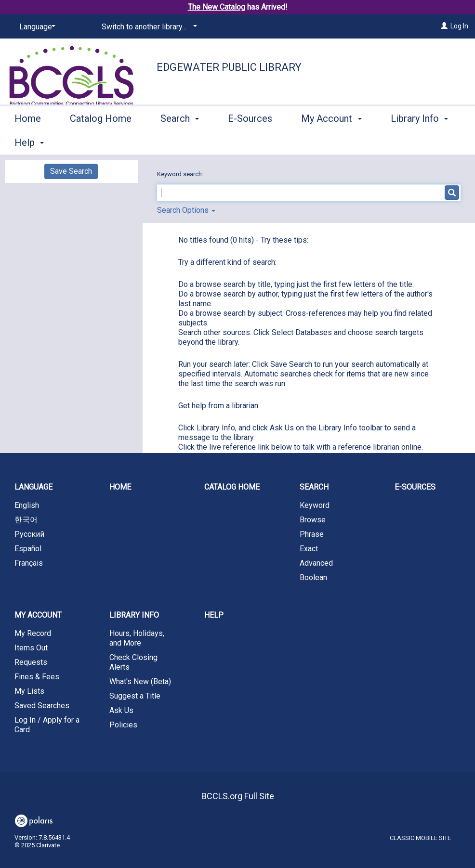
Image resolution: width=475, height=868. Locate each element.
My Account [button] (331, 141)
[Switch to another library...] (148, 27)
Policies (123, 725)
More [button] (410, 143)
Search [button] (180, 141)
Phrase (312, 534)
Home (28, 141)
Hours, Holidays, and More (137, 638)
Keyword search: (181, 174)
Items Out (31, 648)
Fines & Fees (37, 677)
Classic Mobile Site (420, 838)
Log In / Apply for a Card (47, 725)
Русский (29, 534)
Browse (313, 520)
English (27, 505)
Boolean (313, 577)
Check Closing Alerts (133, 662)
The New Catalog (217, 7)
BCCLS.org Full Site (238, 796)
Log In (459, 26)
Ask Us (121, 710)
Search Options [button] (186, 210)
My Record (33, 633)
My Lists (29, 691)
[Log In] (444, 26)
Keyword (315, 505)
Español (28, 549)
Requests (31, 662)
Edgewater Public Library (229, 67)
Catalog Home (101, 141)
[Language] (36, 27)
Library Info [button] (134, 615)
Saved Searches (42, 706)
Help (214, 615)
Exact (309, 549)
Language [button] (33, 487)
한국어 (26, 520)
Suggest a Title (135, 696)
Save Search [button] (71, 171)
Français (29, 563)
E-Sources (250, 141)
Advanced (316, 563)
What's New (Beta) (140, 681)
